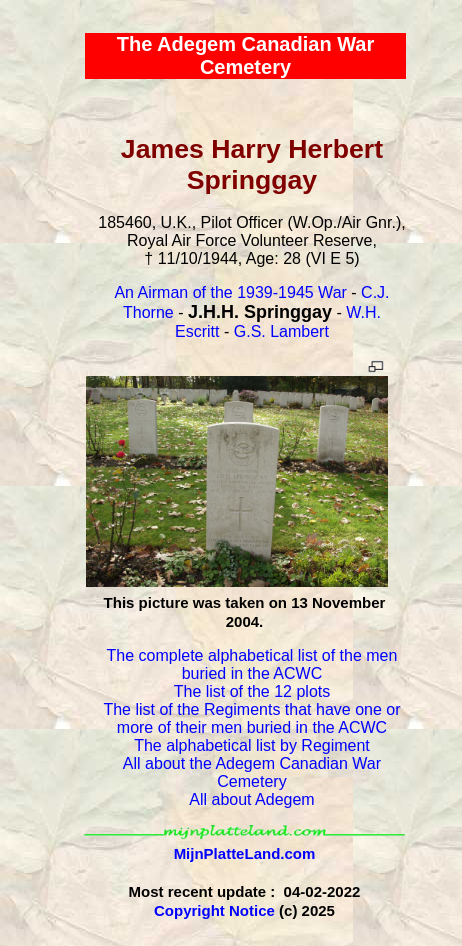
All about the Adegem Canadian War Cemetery (252, 772)
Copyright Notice (214, 910)
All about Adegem (251, 799)
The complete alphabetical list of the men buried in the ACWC (252, 664)
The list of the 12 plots (252, 691)
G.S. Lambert (281, 331)
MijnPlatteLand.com (245, 853)
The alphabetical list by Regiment (252, 745)
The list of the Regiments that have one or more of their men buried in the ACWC (251, 718)
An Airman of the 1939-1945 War (230, 292)
